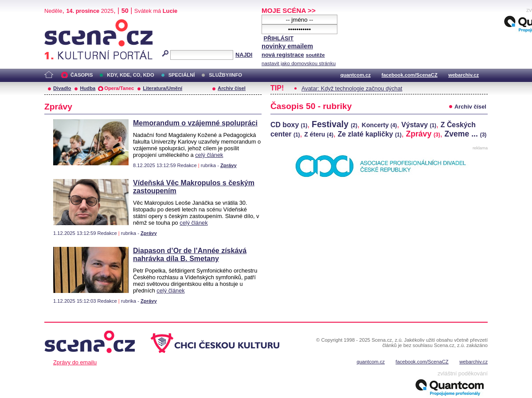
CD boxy (289, 125)
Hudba (88, 88)
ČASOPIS (82, 75)
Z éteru (319, 134)
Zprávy (229, 165)
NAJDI (244, 55)
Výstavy (419, 125)
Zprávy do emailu (75, 362)
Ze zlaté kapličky (370, 134)
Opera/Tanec (119, 88)
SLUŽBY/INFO (225, 75)
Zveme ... (466, 134)
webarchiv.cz (464, 75)
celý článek (209, 155)
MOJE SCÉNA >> (289, 10)
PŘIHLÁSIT (278, 38)
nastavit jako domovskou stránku (299, 63)
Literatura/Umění (162, 88)
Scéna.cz (59, 23)
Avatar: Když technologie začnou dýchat (352, 88)
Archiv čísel (232, 88)
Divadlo (62, 88)
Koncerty (379, 125)
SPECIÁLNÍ (182, 75)
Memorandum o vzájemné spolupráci (195, 123)
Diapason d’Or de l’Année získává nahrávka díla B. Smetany (190, 255)
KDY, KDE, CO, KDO (130, 75)
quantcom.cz (356, 75)
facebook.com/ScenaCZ (410, 75)
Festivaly (334, 124)
